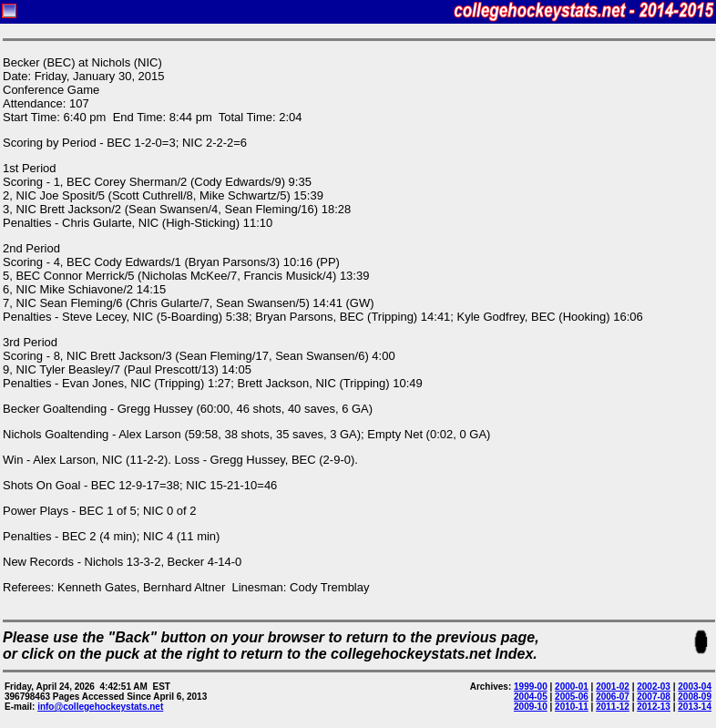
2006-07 (613, 697)
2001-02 (613, 687)
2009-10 (531, 707)
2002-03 (654, 687)
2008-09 (695, 697)
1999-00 (531, 687)
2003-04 (695, 687)
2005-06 (572, 697)
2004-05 (531, 697)
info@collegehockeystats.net (100, 707)
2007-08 (654, 697)
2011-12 (613, 707)
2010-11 (572, 707)
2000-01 (572, 687)
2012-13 (654, 707)
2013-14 (695, 707)
